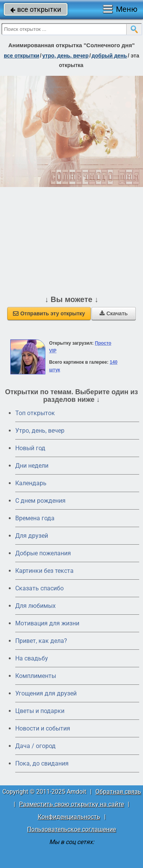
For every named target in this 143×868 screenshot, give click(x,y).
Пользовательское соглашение (71, 829)
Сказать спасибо (39, 588)
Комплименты (36, 676)
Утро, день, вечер (40, 431)
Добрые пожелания (43, 553)
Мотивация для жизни (47, 623)
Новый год (30, 448)
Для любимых (35, 606)
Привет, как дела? (41, 641)
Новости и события (43, 728)
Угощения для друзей (46, 693)
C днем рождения (40, 501)
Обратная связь (118, 792)
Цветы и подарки (40, 711)
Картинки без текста (44, 571)
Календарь (31, 483)
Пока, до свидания (42, 763)
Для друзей (32, 536)
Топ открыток (35, 413)
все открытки (36, 9)
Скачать (114, 313)
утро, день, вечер (66, 56)
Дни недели (32, 466)
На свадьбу (32, 658)
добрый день (109, 56)
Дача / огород (35, 746)
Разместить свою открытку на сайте (71, 804)
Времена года (35, 518)
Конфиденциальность (69, 817)
